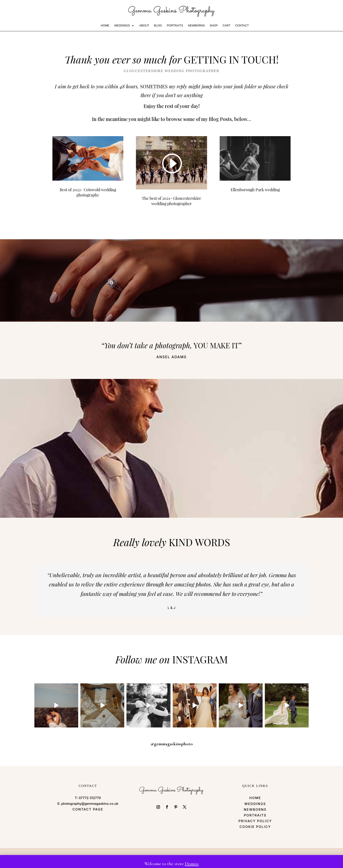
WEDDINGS (122, 26)
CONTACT (242, 26)
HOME (105, 26)
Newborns (196, 26)
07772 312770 (90, 798)
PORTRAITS (175, 26)
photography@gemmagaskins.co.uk (90, 804)
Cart (226, 26)
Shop (214, 26)
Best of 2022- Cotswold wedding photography (88, 192)
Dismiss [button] (192, 864)
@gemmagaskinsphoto (172, 744)
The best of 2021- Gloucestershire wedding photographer (171, 201)
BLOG (158, 26)
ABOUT (144, 26)
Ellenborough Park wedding (255, 190)
